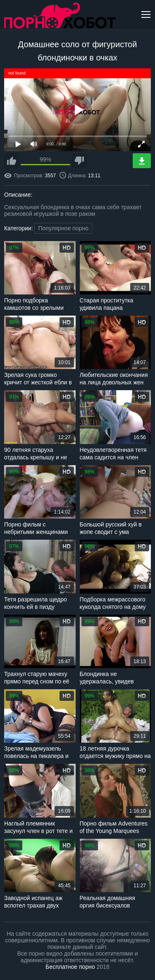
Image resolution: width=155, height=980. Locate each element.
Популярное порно (63, 228)
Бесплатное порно (70, 967)
